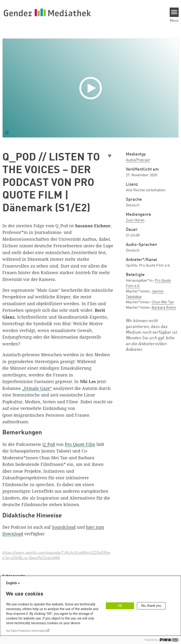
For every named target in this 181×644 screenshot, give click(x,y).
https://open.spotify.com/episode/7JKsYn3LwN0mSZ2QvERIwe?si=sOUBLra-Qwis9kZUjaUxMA (56, 555)
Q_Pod (49, 444)
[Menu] (174, 12)
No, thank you (151, 606)
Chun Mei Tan (163, 302)
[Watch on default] (7, 133)
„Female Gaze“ (37, 388)
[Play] (92, 88)
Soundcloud (64, 527)
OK (120, 606)
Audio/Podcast (138, 160)
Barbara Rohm (164, 308)
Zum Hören (135, 220)
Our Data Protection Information (26, 631)
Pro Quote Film (80, 444)
